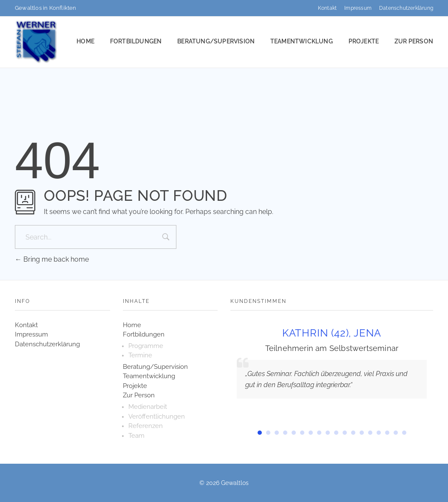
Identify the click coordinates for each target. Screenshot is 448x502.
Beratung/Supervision (155, 367)
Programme (146, 346)
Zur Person (139, 395)
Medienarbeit (148, 407)
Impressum (31, 334)
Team (136, 436)
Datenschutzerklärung (47, 344)
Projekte (135, 386)
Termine (140, 355)
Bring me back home (52, 259)
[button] (260, 433)
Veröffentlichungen (157, 416)
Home (132, 325)
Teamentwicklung (149, 376)
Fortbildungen (144, 334)
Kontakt (26, 325)
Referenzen (146, 426)
